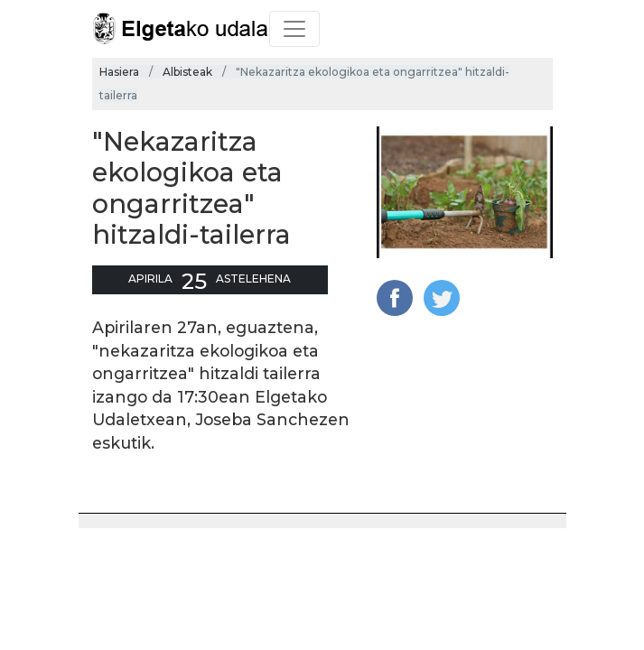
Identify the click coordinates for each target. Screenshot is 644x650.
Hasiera (119, 72)
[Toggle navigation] (294, 29)
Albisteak (187, 72)
